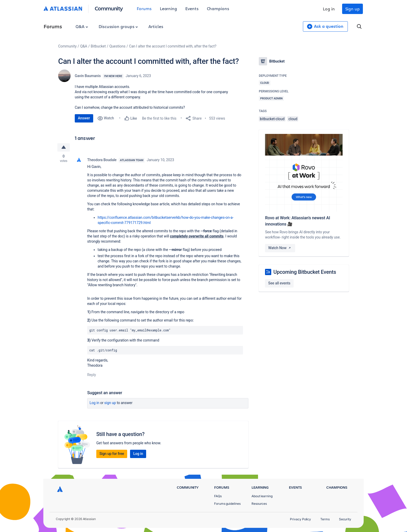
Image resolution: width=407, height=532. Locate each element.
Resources (259, 504)
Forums (144, 8)
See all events (279, 283)
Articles (156, 26)
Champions (218, 8)
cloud (293, 119)
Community (109, 8)
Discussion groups (118, 26)
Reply (92, 375)
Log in (329, 9)
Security (345, 519)
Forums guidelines (227, 504)
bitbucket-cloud (272, 119)
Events (192, 8)
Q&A (82, 26)
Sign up (352, 9)
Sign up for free (112, 454)
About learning (262, 496)
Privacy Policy (300, 519)
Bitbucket (98, 46)
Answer (84, 118)
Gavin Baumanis (88, 76)
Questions (117, 46)
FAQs (218, 496)
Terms (325, 519)
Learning (168, 8)
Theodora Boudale (102, 160)
